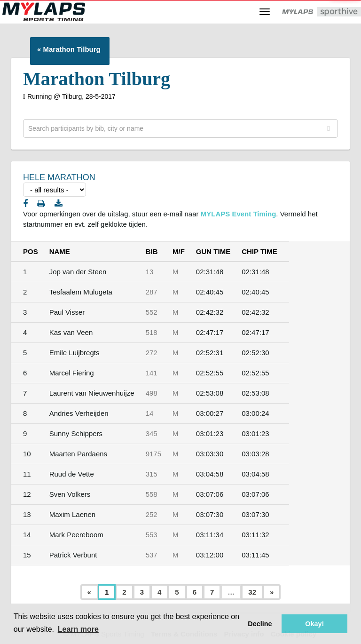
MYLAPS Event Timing (239, 214)
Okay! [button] (314, 624)
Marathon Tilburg (72, 49)
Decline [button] (260, 624)
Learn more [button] (78, 629)
